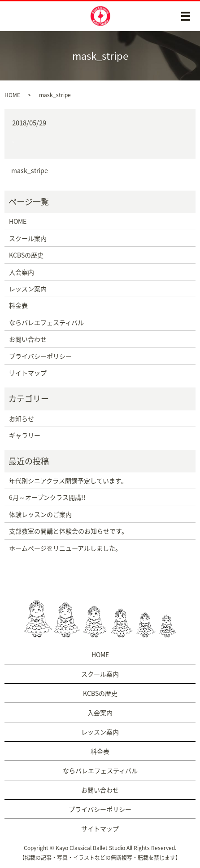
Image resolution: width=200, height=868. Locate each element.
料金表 (18, 305)
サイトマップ (28, 373)
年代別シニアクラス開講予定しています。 (68, 481)
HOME (12, 95)
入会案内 (22, 272)
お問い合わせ (28, 339)
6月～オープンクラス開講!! (47, 497)
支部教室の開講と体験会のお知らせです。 (68, 531)
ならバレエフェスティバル (46, 322)
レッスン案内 (28, 289)
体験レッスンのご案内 (40, 514)
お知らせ (22, 418)
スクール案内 (28, 238)
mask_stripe (30, 171)
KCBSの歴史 (26, 255)
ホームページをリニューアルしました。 (65, 548)
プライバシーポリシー (40, 356)
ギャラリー (25, 435)
